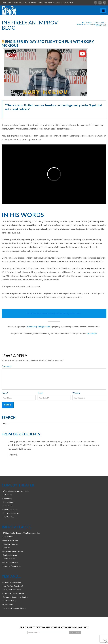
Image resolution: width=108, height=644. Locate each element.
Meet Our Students (10, 544)
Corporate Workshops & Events (14, 608)
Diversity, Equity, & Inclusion (13, 593)
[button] (103, 11)
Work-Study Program (10, 562)
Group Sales (7, 498)
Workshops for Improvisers (12, 551)
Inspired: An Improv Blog (11, 582)
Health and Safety (9, 601)
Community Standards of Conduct (15, 597)
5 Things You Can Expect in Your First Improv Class (21, 533)
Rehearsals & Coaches (11, 513)
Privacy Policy (7, 604)
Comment (7, 366)
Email (40, 393)
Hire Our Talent (8, 517)
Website (76, 393)
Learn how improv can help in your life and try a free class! (54, 314)
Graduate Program (9, 555)
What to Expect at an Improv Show (15, 491)
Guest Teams (7, 506)
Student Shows (8, 502)
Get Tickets (7, 495)
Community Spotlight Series (39, 327)
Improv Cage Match (10, 509)
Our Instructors (8, 559)
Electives (6, 548)
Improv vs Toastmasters (11, 566)
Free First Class (8, 537)
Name (5, 393)
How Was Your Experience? (12, 586)
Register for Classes (10, 540)
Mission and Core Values (11, 590)
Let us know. (92, 333)
